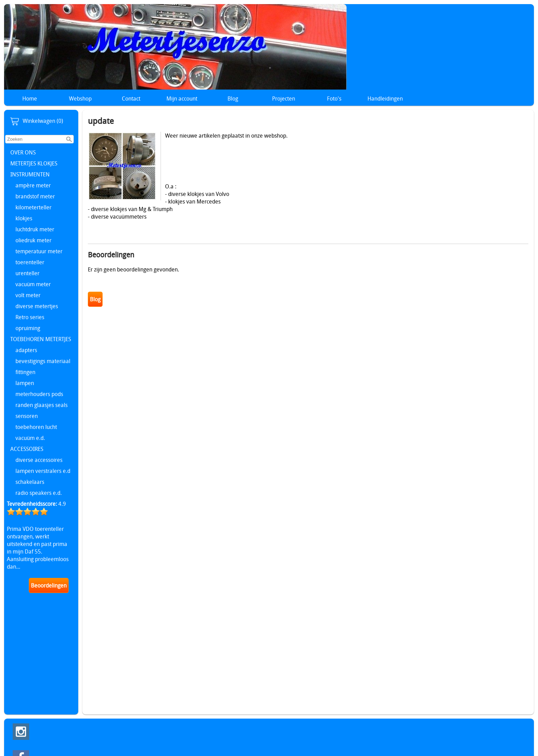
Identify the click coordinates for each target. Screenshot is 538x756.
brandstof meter (35, 196)
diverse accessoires (39, 460)
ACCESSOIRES (27, 449)
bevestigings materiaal (43, 361)
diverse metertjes (37, 306)
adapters (26, 350)
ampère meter (33, 185)
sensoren (27, 416)
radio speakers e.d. (39, 493)
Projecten (284, 98)
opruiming (28, 328)
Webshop (80, 98)
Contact (131, 98)
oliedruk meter (33, 240)
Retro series (30, 317)
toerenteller (30, 262)
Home (30, 98)
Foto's (334, 98)
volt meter (28, 295)
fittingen (25, 372)
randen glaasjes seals (42, 405)
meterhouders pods (39, 394)
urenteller (27, 273)
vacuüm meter (33, 284)
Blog (233, 98)
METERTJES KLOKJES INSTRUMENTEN (34, 169)
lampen (25, 383)
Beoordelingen (49, 585)
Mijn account (182, 98)
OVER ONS (23, 152)
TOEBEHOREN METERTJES (41, 339)
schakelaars (30, 482)
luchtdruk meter (35, 229)
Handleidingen (385, 98)
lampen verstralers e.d (43, 471)
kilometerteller (33, 207)
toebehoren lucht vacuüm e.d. (36, 432)
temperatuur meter (39, 251)
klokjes (24, 218)
